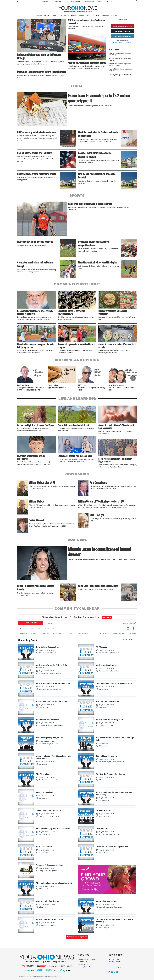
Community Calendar (57, 1)
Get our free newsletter (123, 31)
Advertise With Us (89, 1)
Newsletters (78, 1)
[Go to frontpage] (78, 9)
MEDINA (74, 15)
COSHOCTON (84, 15)
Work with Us (114, 959)
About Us (100, 1)
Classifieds (45, 1)
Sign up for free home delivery (123, 26)
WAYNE (47, 15)
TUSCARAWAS (57, 15)
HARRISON (115, 15)
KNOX (66, 15)
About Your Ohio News (87, 959)
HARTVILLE (95, 15)
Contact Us (109, 1)
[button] (133, 378)
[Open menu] (18, 1)
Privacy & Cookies (85, 967)
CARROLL (105, 15)
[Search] (136, 1)
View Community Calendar (123, 36)
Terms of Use (84, 964)
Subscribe (69, 1)
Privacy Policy (57, 977)
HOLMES (39, 15)
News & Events (115, 962)
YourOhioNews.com (37, 977)
